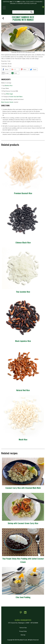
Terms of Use (23, 628)
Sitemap (23, 635)
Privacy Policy (23, 631)
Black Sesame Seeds (7, 102)
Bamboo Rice (9, 86)
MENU (4, 7)
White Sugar (9, 94)
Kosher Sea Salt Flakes (16, 97)
